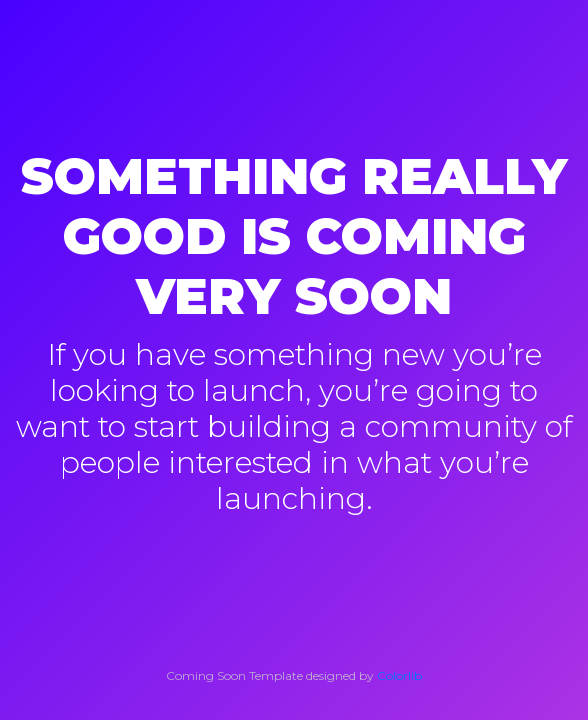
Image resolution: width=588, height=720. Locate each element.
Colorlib (399, 675)
